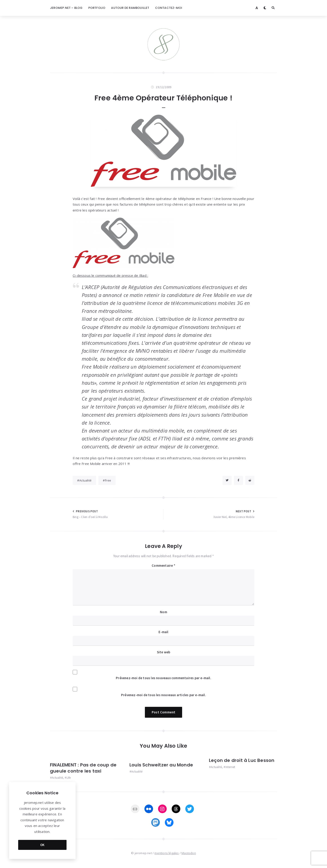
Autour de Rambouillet (130, 8)
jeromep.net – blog (66, 8)
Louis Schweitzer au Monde (161, 765)
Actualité (85, 480)
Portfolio (97, 8)
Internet (230, 767)
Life (69, 778)
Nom (163, 612)
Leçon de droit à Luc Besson (242, 760)
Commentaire (163, 565)
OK (42, 845)
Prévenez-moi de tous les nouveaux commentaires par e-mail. (163, 678)
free (108, 480)
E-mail (163, 632)
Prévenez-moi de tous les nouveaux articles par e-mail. (163, 695)
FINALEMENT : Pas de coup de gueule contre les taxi (83, 768)
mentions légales (167, 853)
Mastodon (189, 853)
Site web (164, 652)
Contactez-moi (169, 8)
